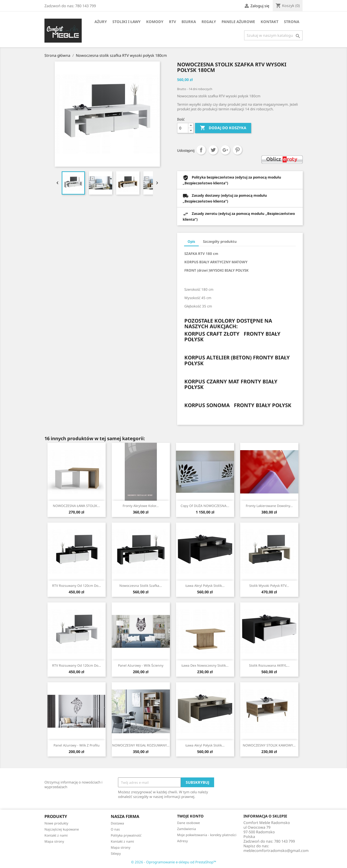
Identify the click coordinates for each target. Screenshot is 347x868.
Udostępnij (201, 150)
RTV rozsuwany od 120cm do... (77, 586)
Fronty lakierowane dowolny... (269, 506)
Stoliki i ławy (126, 22)
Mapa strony (54, 841)
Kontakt (270, 22)
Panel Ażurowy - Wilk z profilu (77, 745)
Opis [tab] (191, 241)
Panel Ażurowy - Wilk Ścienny (141, 665)
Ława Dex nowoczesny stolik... (205, 665)
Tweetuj (213, 150)
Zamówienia (187, 829)
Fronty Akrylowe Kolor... (141, 506)
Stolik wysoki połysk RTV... (269, 586)
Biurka (189, 22)
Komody (155, 22)
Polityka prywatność (126, 835)
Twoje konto (190, 816)
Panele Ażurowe (238, 22)
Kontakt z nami (56, 835)
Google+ (225, 150)
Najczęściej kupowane (62, 829)
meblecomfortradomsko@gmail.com (276, 851)
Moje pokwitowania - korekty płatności (207, 835)
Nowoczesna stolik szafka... (141, 586)
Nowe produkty (56, 823)
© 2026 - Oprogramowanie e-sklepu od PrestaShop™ (174, 862)
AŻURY (101, 22)
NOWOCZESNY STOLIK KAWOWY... (269, 745)
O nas (115, 829)
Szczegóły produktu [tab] (220, 241)
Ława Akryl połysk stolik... (205, 586)
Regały (209, 22)
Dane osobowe (189, 823)
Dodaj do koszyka (223, 128)
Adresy (182, 841)
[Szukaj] (273, 35)
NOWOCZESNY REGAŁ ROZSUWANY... (141, 745)
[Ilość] (183, 128)
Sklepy (116, 853)
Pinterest (237, 150)
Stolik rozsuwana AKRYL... (269, 665)
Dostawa (117, 823)
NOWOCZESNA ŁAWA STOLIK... (76, 506)
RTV (172, 22)
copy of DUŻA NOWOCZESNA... (205, 506)
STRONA (292, 22)
